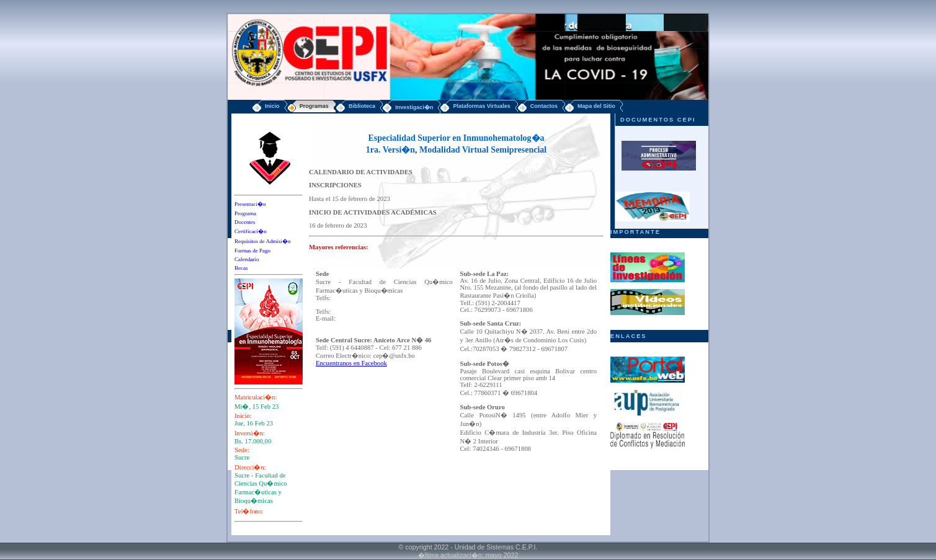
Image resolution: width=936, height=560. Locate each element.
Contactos (544, 106)
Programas (314, 106)
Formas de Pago (252, 251)
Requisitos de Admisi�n (263, 241)
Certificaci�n (250, 231)
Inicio (272, 106)
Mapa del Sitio (596, 106)
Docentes (245, 222)
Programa (245, 213)
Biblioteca (362, 106)
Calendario (247, 259)
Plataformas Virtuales (481, 106)
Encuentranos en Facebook (351, 363)
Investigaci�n (414, 107)
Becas (241, 268)
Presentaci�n (250, 204)
